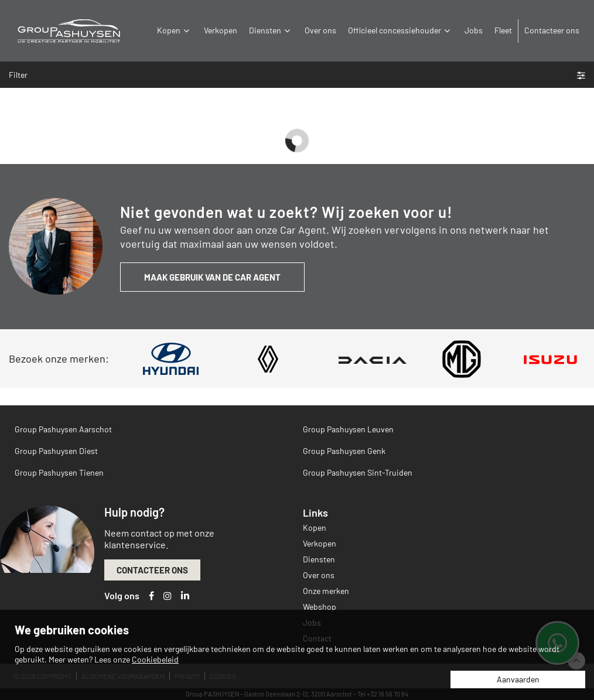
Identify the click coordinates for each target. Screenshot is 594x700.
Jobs (474, 30)
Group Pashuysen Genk (344, 451)
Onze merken (326, 591)
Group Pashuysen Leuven (348, 429)
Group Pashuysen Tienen (59, 472)
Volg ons (122, 595)
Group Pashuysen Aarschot (63, 429)
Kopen (175, 30)
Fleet (503, 30)
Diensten (271, 30)
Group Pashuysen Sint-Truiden (358, 472)
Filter (297, 75)
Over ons (320, 30)
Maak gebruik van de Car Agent (212, 277)
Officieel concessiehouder (400, 30)
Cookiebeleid (155, 659)
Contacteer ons (552, 30)
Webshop (320, 607)
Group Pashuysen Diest (56, 451)
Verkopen (221, 30)
